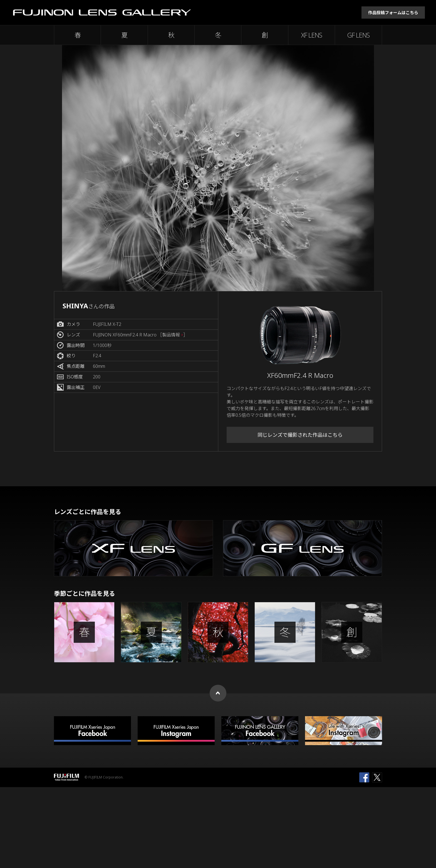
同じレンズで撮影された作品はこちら (300, 435)
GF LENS (358, 35)
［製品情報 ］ (173, 335)
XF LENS (312, 35)
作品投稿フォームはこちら (393, 13)
